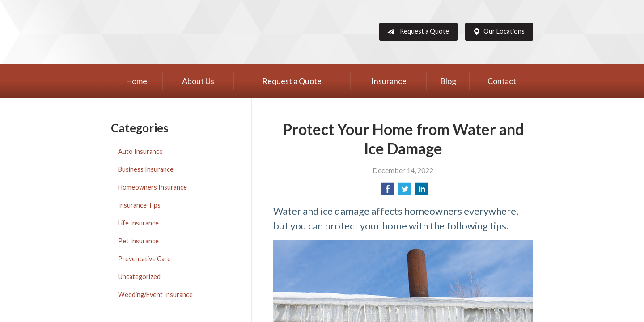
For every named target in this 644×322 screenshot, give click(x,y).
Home (136, 81)
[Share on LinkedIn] (422, 192)
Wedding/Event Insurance (155, 294)
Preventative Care (144, 259)
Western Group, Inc (180, 32)
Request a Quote (416, 32)
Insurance (389, 81)
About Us (198, 81)
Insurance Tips (139, 205)
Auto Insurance (140, 151)
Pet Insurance (138, 241)
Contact (502, 81)
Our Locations (497, 32)
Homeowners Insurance (153, 187)
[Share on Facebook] (388, 192)
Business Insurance (146, 169)
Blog (448, 81)
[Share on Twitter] (405, 192)
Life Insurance (138, 223)
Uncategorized (139, 277)
